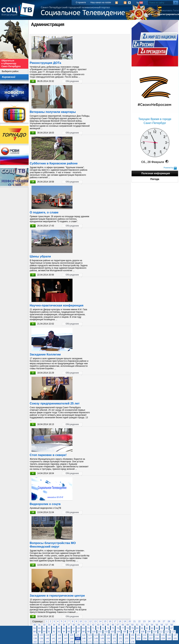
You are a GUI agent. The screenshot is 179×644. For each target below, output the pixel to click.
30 (34, 625)
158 (157, 638)
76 (118, 628)
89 (39, 632)
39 (78, 625)
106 (130, 632)
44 (103, 625)
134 (157, 635)
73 (103, 628)
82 (147, 628)
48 (123, 625)
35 (59, 625)
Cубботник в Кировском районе (54, 163)
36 (64, 625)
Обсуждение (72, 81)
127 (114, 635)
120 (72, 635)
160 (169, 638)
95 (69, 632)
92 (54, 632)
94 (64, 632)
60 (39, 628)
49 (128, 625)
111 (161, 632)
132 (145, 635)
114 (35, 635)
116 (47, 635)
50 (132, 625)
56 (162, 625)
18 (120, 621)
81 (142, 628)
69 (84, 628)
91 (49, 632)
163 (41, 642)
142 (59, 638)
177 (126, 642)
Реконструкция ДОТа (45, 63)
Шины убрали (40, 256)
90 (44, 632)
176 (120, 642)
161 (175, 638)
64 (59, 628)
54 (152, 625)
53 (147, 625)
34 (54, 625)
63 (54, 628)
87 (172, 628)
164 (47, 642)
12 (90, 621)
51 (137, 625)
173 (102, 642)
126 (108, 635)
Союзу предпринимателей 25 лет (55, 403)
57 (167, 625)
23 (144, 621)
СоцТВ (19, 12)
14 (100, 621)
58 (172, 625)
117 (53, 635)
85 (162, 628)
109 (149, 632)
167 (66, 642)
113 (173, 632)
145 (78, 638)
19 (125, 621)
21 (135, 621)
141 (53, 638)
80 (137, 628)
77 (123, 628)
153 (126, 638)
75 (113, 628)
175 (114, 642)
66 (69, 628)
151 (114, 638)
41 (88, 625)
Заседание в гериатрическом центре (57, 596)
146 (84, 638)
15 (105, 621)
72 (98, 628)
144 (72, 638)
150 (108, 638)
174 (108, 642)
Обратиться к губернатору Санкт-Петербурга (11, 64)
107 (137, 632)
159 (163, 638)
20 (130, 621)
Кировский (9, 77)
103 (112, 632)
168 (72, 642)
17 (115, 621)
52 (142, 625)
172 (96, 642)
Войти (149, 14)
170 (84, 642)
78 (128, 628)
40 (84, 625)
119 (66, 635)
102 (106, 632)
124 (96, 635)
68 (78, 628)
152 (120, 638)
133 (151, 635)
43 (98, 625)
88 (34, 632)
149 (102, 638)
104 (118, 632)
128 (120, 635)
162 (35, 642)
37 (69, 625)
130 (133, 635)
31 (39, 625)
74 (108, 628)
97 (78, 632)
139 (41, 638)
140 (47, 638)
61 (44, 628)
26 (159, 621)
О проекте (81, 3)
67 (74, 628)
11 (85, 621)
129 (126, 635)
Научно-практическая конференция (57, 305)
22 (139, 621)
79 (132, 628)
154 (133, 638)
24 (149, 621)
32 (44, 625)
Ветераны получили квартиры (53, 112)
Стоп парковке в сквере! (48, 455)
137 (175, 635)
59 (34, 628)
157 (151, 638)
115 (41, 635)
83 (152, 628)
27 (164, 621)
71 (93, 628)
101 (100, 632)
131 (139, 635)
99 (88, 632)
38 (74, 625)
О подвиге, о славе (44, 212)
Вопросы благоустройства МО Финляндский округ (53, 545)
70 (88, 628)
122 (84, 635)
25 (154, 621)
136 (169, 635)
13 (95, 621)
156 (145, 638)
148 (96, 638)
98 (84, 632)
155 (139, 638)
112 (167, 632)
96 (74, 632)
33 (49, 625)
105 (124, 632)
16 (110, 621)
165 (53, 642)
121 (78, 635)
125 (102, 635)
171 (90, 642)
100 (94, 632)
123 (90, 635)
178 (133, 642)
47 (118, 625)
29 (174, 621)
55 (157, 625)
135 (163, 635)
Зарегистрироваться (168, 14)
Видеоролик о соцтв (45, 504)
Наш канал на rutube (101, 3)
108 (143, 632)
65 (64, 628)
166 (59, 642)
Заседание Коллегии (45, 354)
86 (167, 628)
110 (155, 632)
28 (169, 621)
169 (78, 642)
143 (66, 638)
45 (108, 625)
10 (81, 621)
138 (35, 638)
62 (49, 628)
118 (59, 635)
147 (90, 638)
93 (59, 632)
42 (93, 625)
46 (113, 625)
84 (157, 628)
